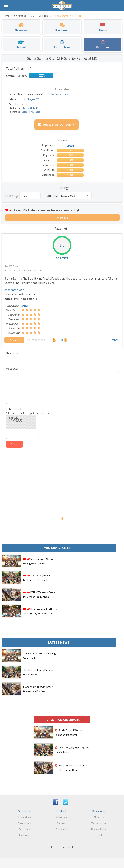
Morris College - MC (28, 99)
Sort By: (52, 196)
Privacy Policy (99, 829)
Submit (14, 444)
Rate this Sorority (57, 125)
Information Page (59, 94)
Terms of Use (99, 823)
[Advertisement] (62, 480)
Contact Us (62, 829)
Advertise (61, 817)
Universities (24, 817)
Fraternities (24, 823)
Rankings (24, 835)
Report (115, 340)
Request (62, 823)
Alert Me (63, 218)
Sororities (24, 829)
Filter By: (11, 196)
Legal (99, 835)
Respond (14, 340)
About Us (99, 817)
